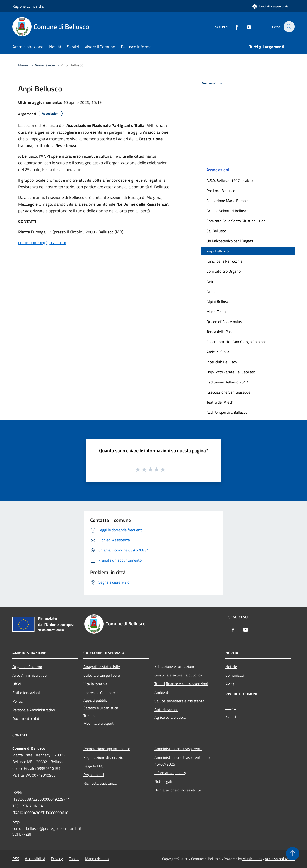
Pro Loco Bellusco (221, 191)
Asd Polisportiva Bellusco (227, 412)
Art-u (211, 291)
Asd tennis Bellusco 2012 (227, 382)
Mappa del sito (97, 859)
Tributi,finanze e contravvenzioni (181, 684)
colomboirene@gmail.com (42, 242)
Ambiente (162, 692)
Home (23, 65)
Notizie (231, 667)
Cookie (74, 859)
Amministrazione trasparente (178, 749)
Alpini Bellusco (218, 301)
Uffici (17, 684)
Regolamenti (94, 775)
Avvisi (230, 684)
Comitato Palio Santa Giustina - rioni (236, 221)
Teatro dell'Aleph (220, 402)
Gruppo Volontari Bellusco (227, 211)
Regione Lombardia (28, 6)
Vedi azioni (213, 83)
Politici (18, 701)
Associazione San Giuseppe (228, 392)
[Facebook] (234, 27)
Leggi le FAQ (94, 766)
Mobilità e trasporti (99, 723)
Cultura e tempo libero (102, 675)
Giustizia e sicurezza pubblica (178, 675)
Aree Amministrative (30, 675)
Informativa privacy (170, 773)
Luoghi (231, 708)
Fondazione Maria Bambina (229, 201)
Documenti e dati (26, 718)
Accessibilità (35, 859)
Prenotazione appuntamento (107, 749)
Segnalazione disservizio (103, 757)
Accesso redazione (280, 859)
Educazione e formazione (175, 666)
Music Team (216, 311)
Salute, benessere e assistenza (179, 701)
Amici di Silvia (218, 352)
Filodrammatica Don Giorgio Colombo (236, 342)
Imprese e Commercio (101, 693)
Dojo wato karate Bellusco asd (231, 372)
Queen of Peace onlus (224, 322)
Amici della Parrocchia (224, 261)
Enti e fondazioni (26, 693)
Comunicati (235, 675)
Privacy (57, 859)
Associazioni (45, 65)
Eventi (231, 716)
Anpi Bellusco (218, 251)
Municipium (252, 859)
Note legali (163, 781)
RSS (16, 859)
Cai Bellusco (216, 231)
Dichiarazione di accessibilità (178, 790)
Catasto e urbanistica (101, 708)
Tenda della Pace (220, 332)
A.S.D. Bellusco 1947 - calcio (230, 180)
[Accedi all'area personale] (270, 6)
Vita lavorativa (95, 684)
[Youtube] (246, 27)
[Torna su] (293, 854)
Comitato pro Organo (224, 271)
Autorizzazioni (166, 710)
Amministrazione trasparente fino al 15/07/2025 (184, 761)
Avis (210, 281)
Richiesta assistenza (100, 783)
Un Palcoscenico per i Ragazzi (230, 241)
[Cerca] (289, 27)
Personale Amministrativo (34, 710)
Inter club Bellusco (222, 362)
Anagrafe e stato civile (102, 667)
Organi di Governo (27, 667)
